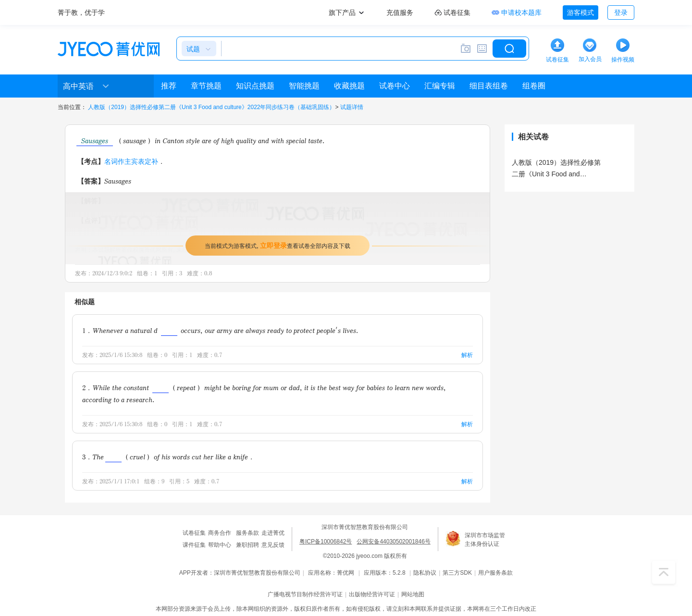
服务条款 (247, 533)
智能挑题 (304, 86)
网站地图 (413, 594)
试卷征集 (194, 533)
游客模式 (581, 12)
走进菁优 (273, 533)
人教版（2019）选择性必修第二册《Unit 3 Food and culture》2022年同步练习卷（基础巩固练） (211, 107)
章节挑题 (206, 86)
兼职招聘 (247, 545)
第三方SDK (457, 573)
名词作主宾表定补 (131, 161)
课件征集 (194, 545)
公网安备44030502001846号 (393, 542)
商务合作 (220, 533)
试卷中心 (395, 86)
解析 (467, 355)
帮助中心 (220, 545)
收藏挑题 (349, 86)
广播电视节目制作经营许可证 (305, 594)
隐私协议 (425, 573)
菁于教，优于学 (81, 12)
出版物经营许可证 (372, 594)
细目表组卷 (489, 86)
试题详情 (352, 107)
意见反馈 (273, 545)
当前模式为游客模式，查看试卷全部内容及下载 (278, 245)
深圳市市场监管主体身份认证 (485, 540)
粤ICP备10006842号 (326, 542)
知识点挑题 (255, 86)
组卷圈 (534, 86)
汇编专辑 (440, 86)
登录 (621, 12)
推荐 (169, 86)
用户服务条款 (495, 573)
